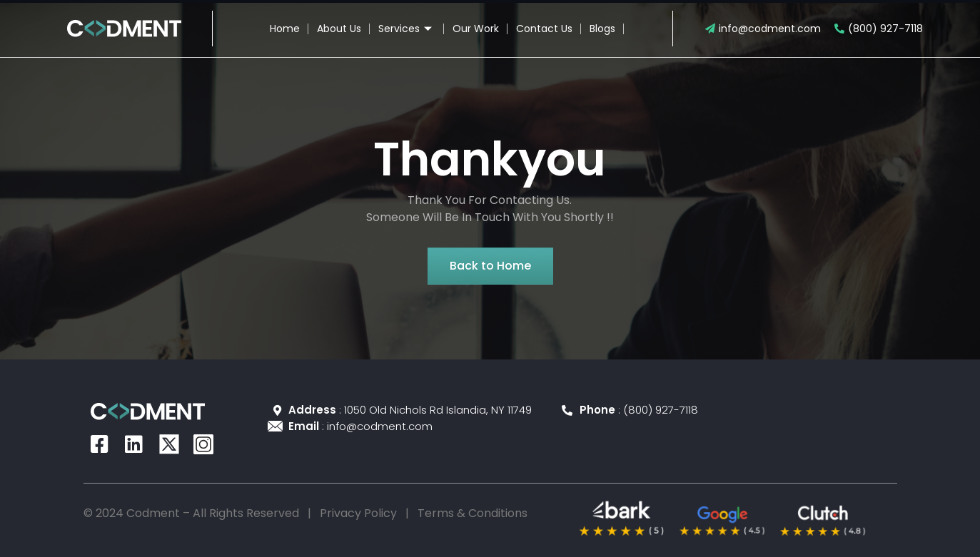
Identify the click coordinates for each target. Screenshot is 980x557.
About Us (339, 29)
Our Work (476, 29)
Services (407, 29)
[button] (490, 266)
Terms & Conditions (473, 513)
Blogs (602, 29)
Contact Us (544, 29)
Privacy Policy (358, 513)
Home (285, 29)
